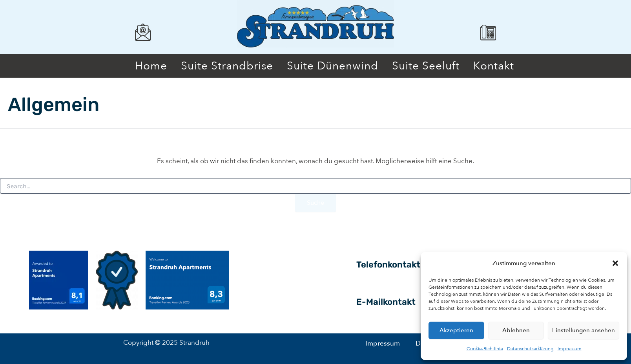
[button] (615, 263)
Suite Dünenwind (333, 66)
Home (151, 66)
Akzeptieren (456, 330)
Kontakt (494, 66)
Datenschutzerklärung (530, 349)
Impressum (570, 349)
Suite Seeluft (426, 66)
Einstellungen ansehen (584, 330)
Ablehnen (516, 330)
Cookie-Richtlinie (485, 349)
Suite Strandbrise (227, 66)
